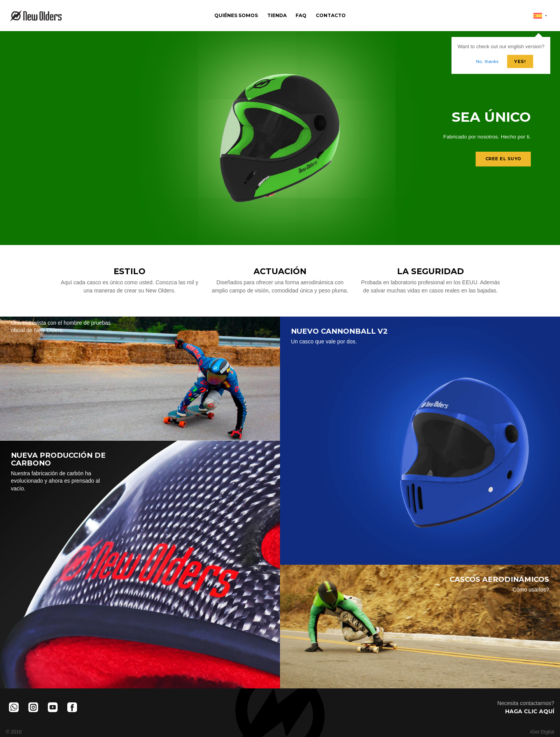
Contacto (331, 15)
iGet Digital (542, 732)
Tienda (277, 15)
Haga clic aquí (530, 711)
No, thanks (487, 61)
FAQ (301, 15)
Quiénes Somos (236, 15)
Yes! (520, 61)
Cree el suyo (503, 159)
